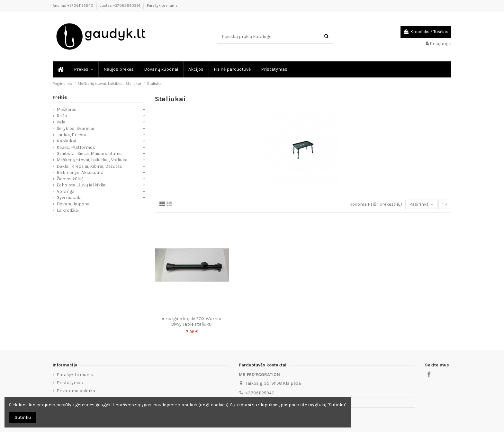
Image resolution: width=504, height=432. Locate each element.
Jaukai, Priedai (71, 135)
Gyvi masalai (70, 198)
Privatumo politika (76, 391)
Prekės (60, 97)
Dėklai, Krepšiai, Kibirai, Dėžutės (89, 166)
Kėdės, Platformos (76, 147)
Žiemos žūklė (70, 179)
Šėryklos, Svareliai (75, 128)
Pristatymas (70, 383)
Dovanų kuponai (74, 204)
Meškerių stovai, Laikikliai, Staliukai (93, 160)
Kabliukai (66, 141)
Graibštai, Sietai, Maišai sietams (89, 153)
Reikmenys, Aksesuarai (81, 172)
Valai (62, 122)
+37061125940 (260, 393)
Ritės (62, 116)
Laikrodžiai (68, 210)
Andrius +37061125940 (73, 5)
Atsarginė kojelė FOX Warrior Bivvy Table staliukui (192, 321)
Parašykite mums (162, 5)
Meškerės (67, 109)
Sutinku (23, 417)
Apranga (66, 191)
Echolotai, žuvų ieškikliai (81, 185)
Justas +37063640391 (121, 5)
